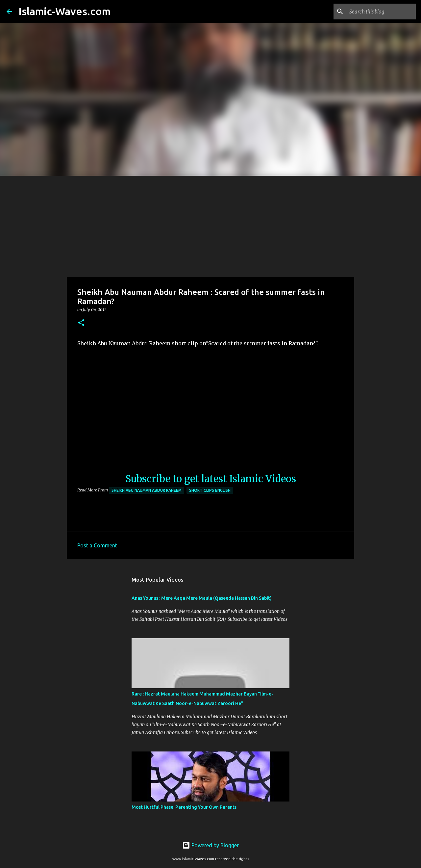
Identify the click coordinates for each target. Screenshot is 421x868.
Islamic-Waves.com (64, 11)
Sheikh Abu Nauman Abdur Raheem (147, 490)
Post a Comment (97, 545)
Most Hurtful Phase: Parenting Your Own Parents (184, 807)
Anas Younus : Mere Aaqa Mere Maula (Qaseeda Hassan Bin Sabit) (202, 598)
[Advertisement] (210, 225)
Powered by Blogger (210, 845)
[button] (81, 323)
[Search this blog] (381, 12)
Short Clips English (210, 490)
